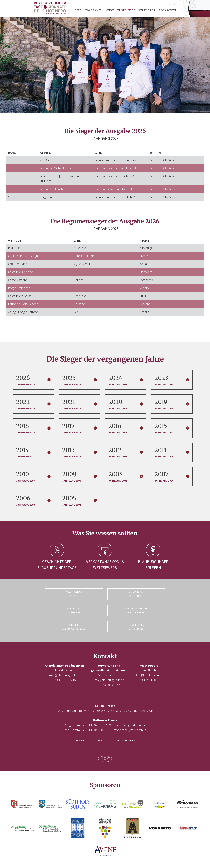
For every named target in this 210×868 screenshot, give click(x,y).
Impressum (101, 740)
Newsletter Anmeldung (136, 626)
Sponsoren (167, 10)
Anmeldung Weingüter (136, 594)
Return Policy (126, 740)
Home (77, 10)
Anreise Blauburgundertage (74, 626)
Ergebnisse (126, 10)
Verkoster (147, 10)
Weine (109, 10)
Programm (93, 10)
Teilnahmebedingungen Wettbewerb (136, 610)
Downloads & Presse (74, 594)
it (170, 5)
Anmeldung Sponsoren (74, 610)
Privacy (79, 740)
